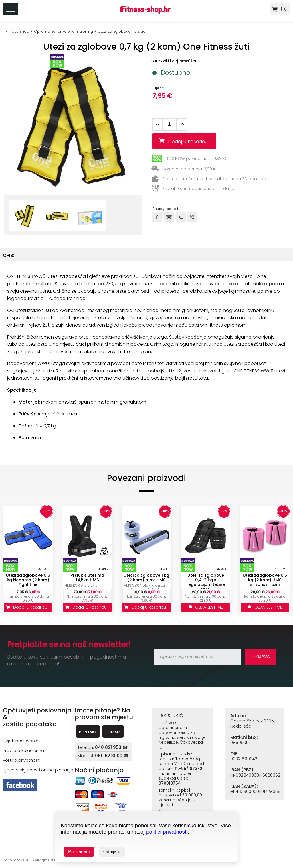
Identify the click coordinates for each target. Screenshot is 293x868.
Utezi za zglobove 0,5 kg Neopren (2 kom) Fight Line (28, 580)
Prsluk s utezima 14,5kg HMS (87, 578)
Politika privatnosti (22, 760)
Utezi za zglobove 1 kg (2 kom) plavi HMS (146, 578)
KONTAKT (88, 732)
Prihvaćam (79, 852)
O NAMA (113, 732)
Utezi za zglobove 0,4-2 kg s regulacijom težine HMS (206, 582)
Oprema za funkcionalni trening (64, 31)
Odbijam (112, 852)
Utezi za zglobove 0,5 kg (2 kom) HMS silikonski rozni (265, 580)
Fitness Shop (17, 31)
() (278, 9)
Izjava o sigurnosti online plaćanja (38, 770)
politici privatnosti (167, 832)
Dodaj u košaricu (190, 142)
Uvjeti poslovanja (21, 741)
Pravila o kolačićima (23, 750)
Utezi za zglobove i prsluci (122, 31)
